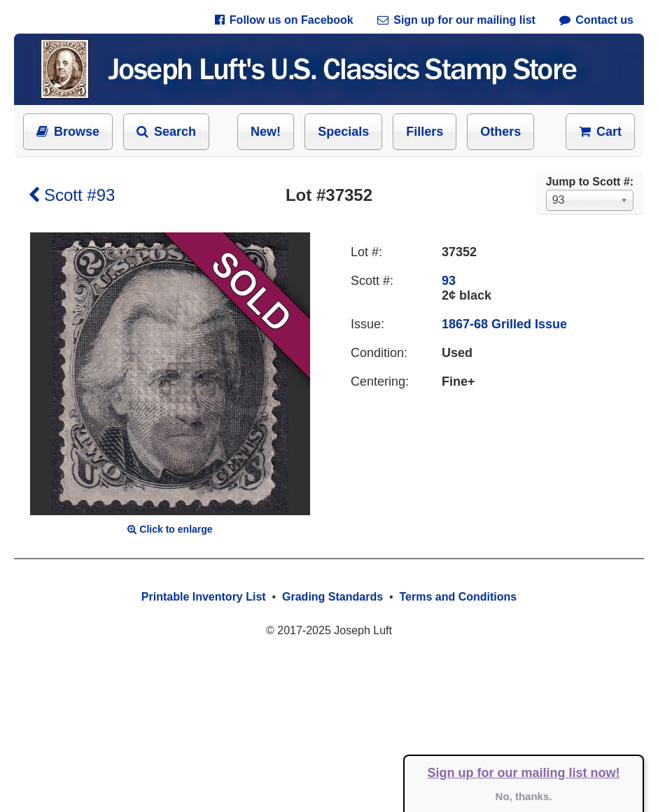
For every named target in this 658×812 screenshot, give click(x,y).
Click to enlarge (170, 529)
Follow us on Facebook (284, 20)
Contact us (596, 20)
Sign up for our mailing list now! (524, 773)
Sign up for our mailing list (456, 20)
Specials (343, 132)
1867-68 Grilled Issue (504, 324)
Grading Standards (332, 597)
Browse (68, 132)
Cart (600, 132)
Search (166, 132)
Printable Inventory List (204, 597)
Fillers (425, 132)
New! (266, 132)
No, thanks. (524, 796)
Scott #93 (71, 195)
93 (449, 281)
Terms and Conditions (458, 597)
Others (500, 132)
